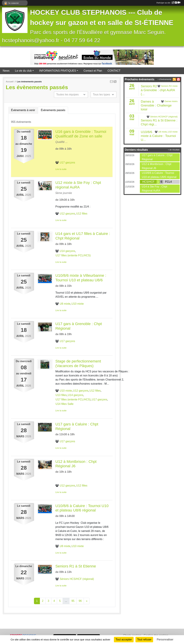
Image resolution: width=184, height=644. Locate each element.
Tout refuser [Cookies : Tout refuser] (144, 639)
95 (73, 601)
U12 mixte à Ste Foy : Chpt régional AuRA (78, 185)
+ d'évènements (164, 79)
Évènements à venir (23, 110)
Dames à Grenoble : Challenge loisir (156, 105)
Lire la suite (61, 169)
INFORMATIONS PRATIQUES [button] (58, 71)
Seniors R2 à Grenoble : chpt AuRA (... (158, 90)
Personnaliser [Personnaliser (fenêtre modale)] (165, 639)
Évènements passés (53, 110)
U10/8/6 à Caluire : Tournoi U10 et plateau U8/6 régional (82, 508)
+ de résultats (174, 150)
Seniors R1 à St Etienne (76, 566)
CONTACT (114, 71)
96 (80, 601)
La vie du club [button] (23, 71)
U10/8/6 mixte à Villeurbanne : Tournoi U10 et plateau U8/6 (81, 278)
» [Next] (87, 601)
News (6, 71)
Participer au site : (168, 3)
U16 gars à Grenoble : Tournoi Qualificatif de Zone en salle (81, 134)
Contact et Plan (93, 71)
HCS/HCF (148, 182)
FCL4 (168, 182)
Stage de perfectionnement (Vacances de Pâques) (78, 364)
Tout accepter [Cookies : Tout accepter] (124, 639)
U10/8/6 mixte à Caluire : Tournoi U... (158, 136)
